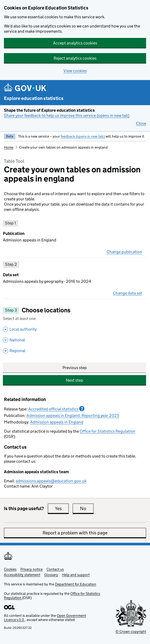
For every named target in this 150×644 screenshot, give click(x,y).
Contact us (55, 569)
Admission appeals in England (57, 422)
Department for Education (76, 584)
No (87, 509)
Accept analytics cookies (75, 43)
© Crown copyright (131, 631)
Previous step (75, 368)
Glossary (51, 575)
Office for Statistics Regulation (108, 431)
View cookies (75, 71)
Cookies (10, 569)
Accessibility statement (22, 575)
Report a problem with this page (75, 533)
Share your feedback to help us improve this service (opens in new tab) (67, 115)
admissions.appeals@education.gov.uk (51, 481)
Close (141, 123)
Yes (62, 509)
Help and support (76, 575)
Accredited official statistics (56, 409)
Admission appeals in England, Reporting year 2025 (73, 416)
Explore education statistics (34, 98)
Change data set (128, 293)
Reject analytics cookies (75, 58)
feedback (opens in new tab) (83, 136)
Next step (74, 380)
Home (9, 147)
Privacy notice (31, 569)
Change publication (124, 252)
